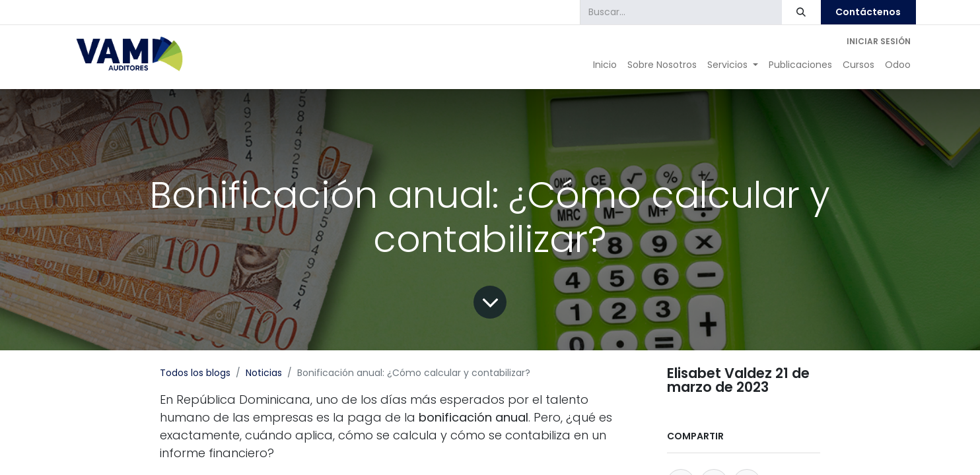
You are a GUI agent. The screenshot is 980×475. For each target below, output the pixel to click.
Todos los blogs (195, 373)
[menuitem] (605, 65)
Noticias (264, 373)
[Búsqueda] (801, 12)
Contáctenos (868, 12)
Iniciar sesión (879, 41)
